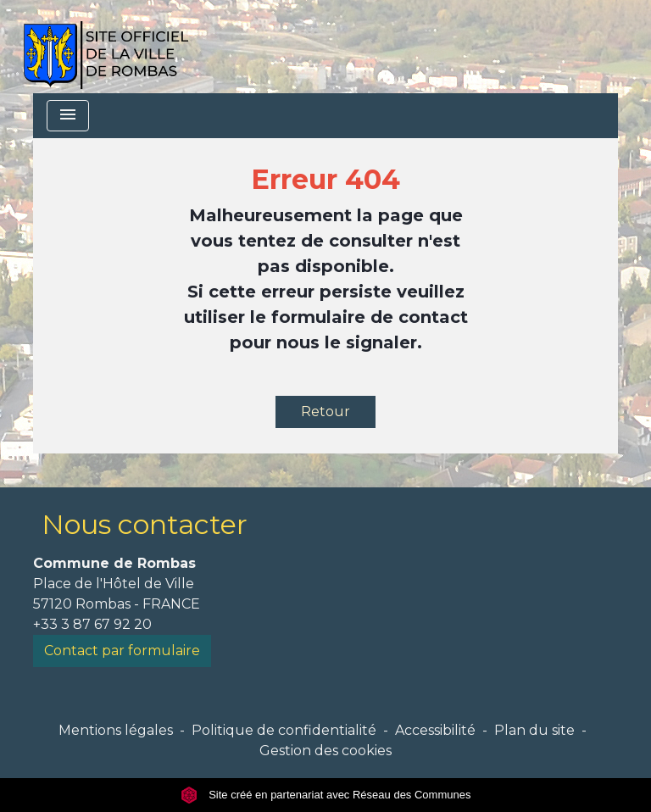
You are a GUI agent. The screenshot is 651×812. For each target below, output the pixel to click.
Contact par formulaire (122, 651)
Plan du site (534, 730)
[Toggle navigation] (68, 116)
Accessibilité (435, 730)
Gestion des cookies (325, 751)
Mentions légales (116, 730)
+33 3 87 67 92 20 (92, 624)
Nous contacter (145, 524)
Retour (325, 412)
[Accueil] (106, 47)
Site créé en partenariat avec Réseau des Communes (326, 795)
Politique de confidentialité (284, 730)
